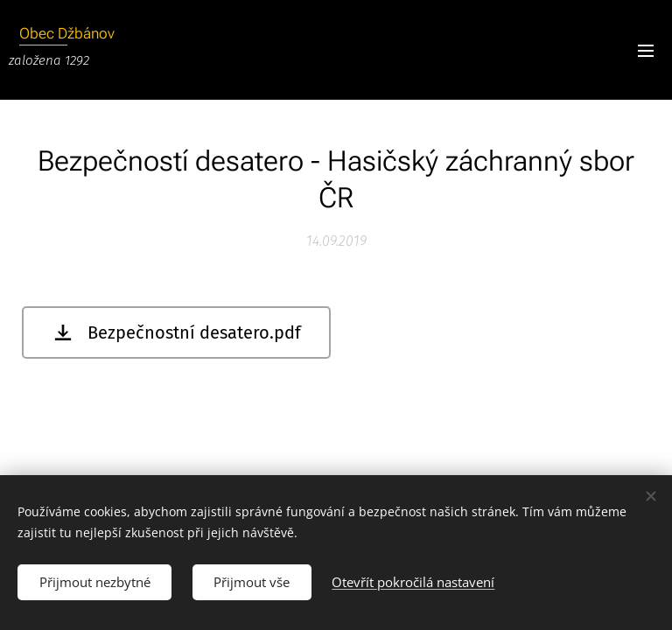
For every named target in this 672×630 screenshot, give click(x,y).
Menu (646, 51)
